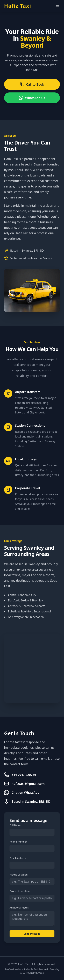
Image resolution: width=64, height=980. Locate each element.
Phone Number (18, 842)
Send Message (32, 934)
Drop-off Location (20, 891)
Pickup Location (19, 875)
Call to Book (32, 84)
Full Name (15, 825)
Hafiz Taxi (18, 6)
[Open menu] (58, 5)
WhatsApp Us (32, 98)
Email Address (18, 858)
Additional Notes (19, 908)
